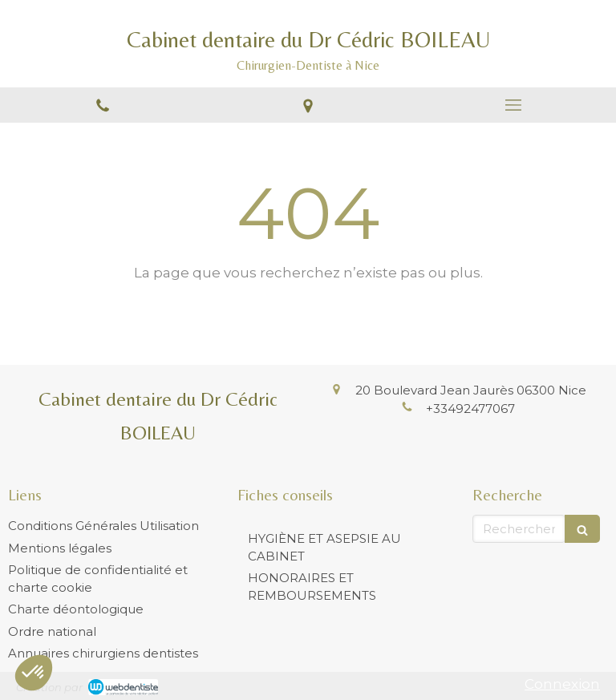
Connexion (562, 684)
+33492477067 (470, 409)
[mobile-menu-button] (513, 105)
